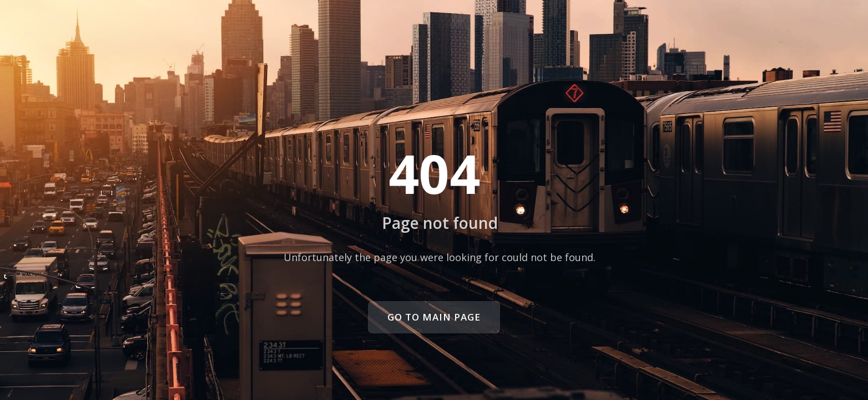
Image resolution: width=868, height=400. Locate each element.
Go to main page (434, 317)
